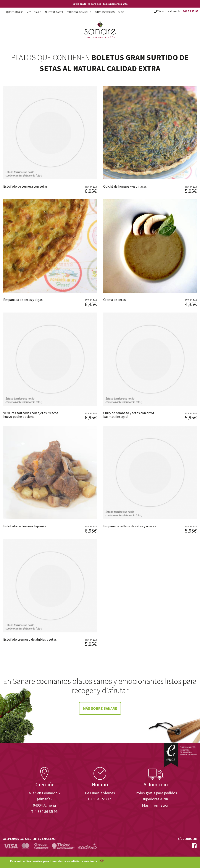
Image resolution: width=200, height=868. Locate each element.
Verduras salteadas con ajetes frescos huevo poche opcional (31, 415)
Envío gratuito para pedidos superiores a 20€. (100, 4)
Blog (121, 12)
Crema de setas (115, 300)
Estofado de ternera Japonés (25, 526)
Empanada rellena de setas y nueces (130, 526)
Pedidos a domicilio (79, 12)
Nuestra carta (54, 12)
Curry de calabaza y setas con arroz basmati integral (129, 415)
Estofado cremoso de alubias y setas (30, 639)
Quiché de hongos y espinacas (125, 186)
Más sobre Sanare (100, 708)
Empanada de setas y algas (23, 300)
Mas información (156, 805)
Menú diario (34, 12)
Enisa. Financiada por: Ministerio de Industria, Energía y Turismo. (180, 755)
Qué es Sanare (15, 12)
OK (102, 862)
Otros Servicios (105, 12)
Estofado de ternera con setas (25, 186)
